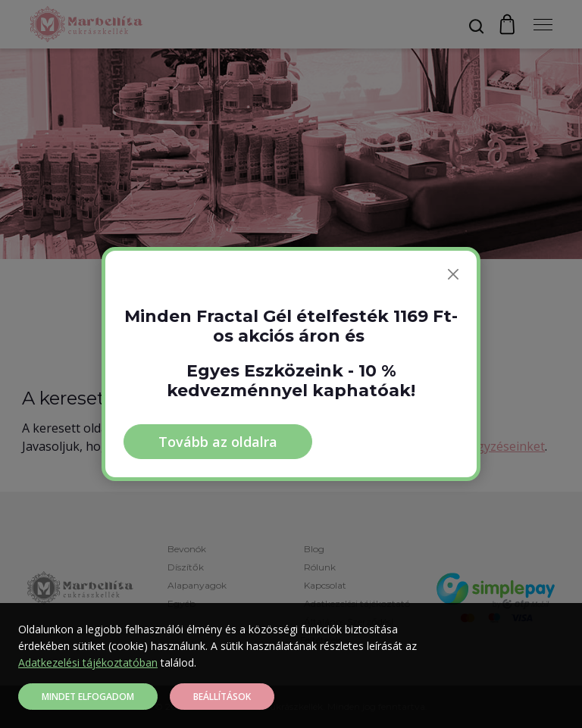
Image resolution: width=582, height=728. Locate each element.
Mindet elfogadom (88, 697)
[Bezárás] (453, 274)
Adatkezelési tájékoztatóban (88, 662)
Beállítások (222, 697)
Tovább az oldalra (218, 442)
